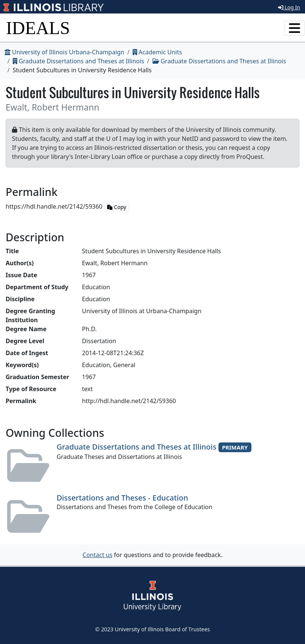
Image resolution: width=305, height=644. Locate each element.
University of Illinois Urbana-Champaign (64, 52)
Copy (117, 207)
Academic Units (157, 52)
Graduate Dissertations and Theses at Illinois (78, 61)
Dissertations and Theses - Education (122, 498)
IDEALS (38, 28)
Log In (289, 7)
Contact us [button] (97, 555)
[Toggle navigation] (295, 28)
